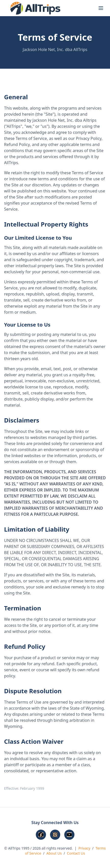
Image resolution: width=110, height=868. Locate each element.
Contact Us (76, 853)
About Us (54, 853)
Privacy (84, 848)
